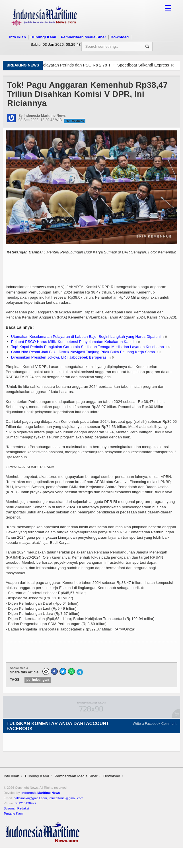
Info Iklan (18, 37)
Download (120, 37)
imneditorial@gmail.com (66, 798)
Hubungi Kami (43, 37)
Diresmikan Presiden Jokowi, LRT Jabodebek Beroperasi (59, 357)
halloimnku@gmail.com (30, 798)
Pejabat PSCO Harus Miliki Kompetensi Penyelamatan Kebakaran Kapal (72, 342)
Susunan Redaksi (16, 808)
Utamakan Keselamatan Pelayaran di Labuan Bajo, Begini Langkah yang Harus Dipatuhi (86, 337)
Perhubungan (75, 121)
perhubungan (38, 680)
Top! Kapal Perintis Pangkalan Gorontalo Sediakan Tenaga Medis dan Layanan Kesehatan (88, 347)
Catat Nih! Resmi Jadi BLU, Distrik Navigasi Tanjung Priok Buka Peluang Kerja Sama (83, 352)
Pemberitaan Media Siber (84, 37)
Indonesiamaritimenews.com (30, 287)
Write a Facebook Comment (155, 724)
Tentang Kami (14, 813)
